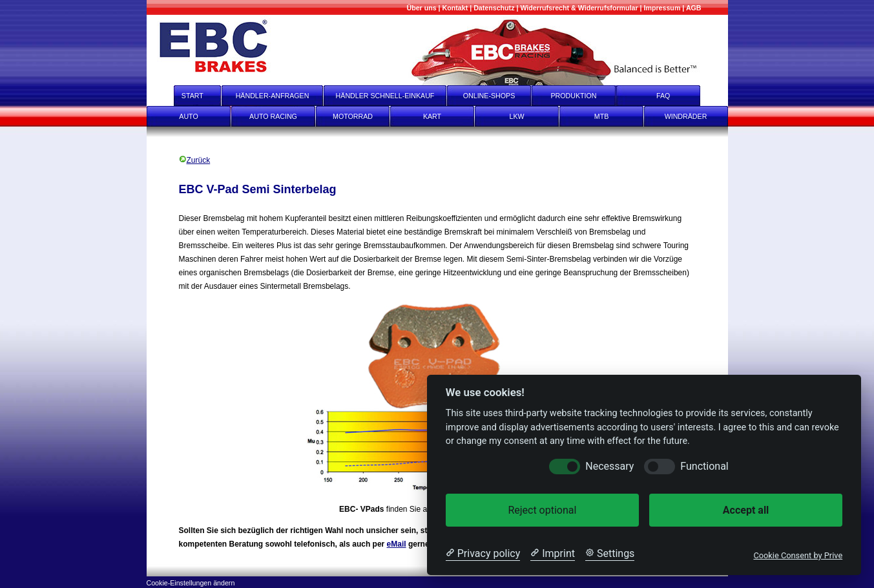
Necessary (609, 466)
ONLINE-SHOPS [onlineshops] (489, 96)
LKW (516, 116)
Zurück (195, 160)
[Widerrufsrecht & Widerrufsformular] (579, 8)
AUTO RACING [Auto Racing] (273, 116)
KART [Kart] (432, 116)
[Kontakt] (455, 8)
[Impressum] (662, 8)
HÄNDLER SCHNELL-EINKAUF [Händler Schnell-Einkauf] (385, 96)
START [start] (184, 96)
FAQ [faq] (672, 96)
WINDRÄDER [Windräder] (686, 116)
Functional (704, 466)
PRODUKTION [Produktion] (573, 96)
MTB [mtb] (602, 116)
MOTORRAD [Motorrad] (353, 116)
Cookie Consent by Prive (798, 555)
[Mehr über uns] (421, 8)
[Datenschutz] (494, 8)
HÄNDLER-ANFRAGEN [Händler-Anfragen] (273, 96)
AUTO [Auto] (188, 116)
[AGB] (694, 8)
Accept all (746, 510)
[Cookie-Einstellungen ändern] (191, 582)
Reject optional (542, 510)
